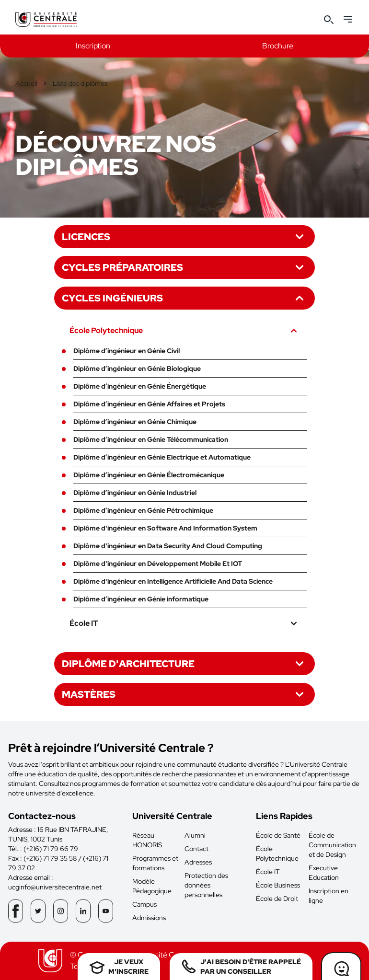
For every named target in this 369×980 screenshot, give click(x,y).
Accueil (26, 83)
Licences (184, 237)
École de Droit (277, 899)
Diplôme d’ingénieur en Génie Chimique (135, 422)
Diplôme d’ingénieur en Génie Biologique (137, 369)
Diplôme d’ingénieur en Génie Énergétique (140, 386)
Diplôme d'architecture (184, 664)
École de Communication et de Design (332, 845)
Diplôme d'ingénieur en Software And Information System (165, 528)
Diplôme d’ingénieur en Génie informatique (141, 599)
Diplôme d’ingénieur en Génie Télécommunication (151, 439)
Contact (196, 849)
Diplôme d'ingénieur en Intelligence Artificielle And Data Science (173, 581)
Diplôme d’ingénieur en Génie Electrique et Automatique (162, 457)
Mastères (184, 694)
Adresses (198, 862)
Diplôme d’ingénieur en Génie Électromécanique (149, 475)
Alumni (195, 835)
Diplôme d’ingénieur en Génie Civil (127, 351)
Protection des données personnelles (206, 885)
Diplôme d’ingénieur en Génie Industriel (135, 493)
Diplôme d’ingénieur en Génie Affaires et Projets (149, 404)
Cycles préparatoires (184, 267)
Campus (144, 904)
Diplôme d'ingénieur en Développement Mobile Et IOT (158, 564)
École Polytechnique (184, 331)
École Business (278, 885)
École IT (184, 623)
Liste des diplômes (80, 83)
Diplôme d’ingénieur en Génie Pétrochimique (143, 510)
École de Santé (278, 835)
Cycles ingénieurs (184, 298)
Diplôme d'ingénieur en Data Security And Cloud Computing (168, 546)
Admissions (149, 918)
